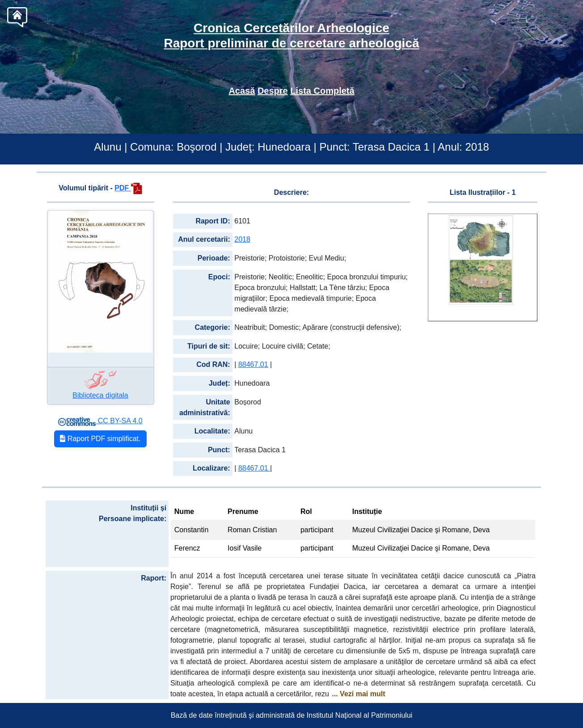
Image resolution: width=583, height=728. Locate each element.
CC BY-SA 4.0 (100, 421)
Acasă (242, 91)
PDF (128, 188)
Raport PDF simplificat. (100, 439)
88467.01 (253, 364)
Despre (273, 91)
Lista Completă (322, 91)
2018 (242, 239)
